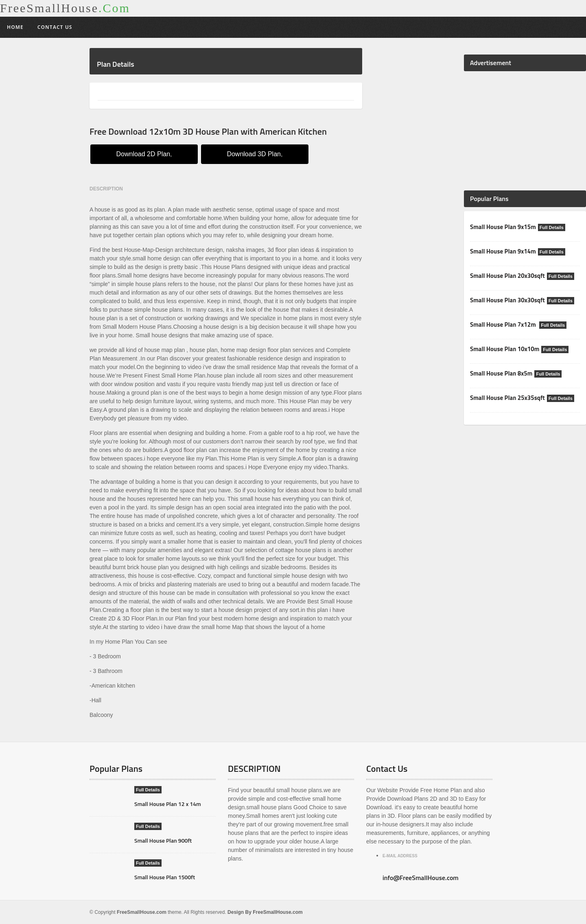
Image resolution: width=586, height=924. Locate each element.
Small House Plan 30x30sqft (507, 300)
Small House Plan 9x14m (503, 251)
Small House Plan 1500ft (165, 877)
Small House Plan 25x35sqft (507, 398)
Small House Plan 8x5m (501, 373)
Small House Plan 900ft (163, 840)
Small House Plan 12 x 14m (167, 804)
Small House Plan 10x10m (505, 349)
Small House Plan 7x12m (504, 324)
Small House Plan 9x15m (503, 227)
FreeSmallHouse (65, 8)
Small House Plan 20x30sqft (507, 276)
